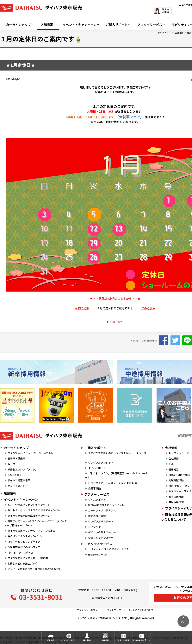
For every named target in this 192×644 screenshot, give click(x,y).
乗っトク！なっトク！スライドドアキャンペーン (35, 510)
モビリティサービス (98, 544)
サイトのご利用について (141, 610)
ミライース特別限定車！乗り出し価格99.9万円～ (35, 569)
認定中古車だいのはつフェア (24, 547)
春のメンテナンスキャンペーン (25, 536)
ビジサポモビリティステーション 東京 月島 (113, 483)
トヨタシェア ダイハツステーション (109, 549)
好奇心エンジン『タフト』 (23, 469)
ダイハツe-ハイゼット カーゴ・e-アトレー (32, 453)
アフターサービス (150, 25)
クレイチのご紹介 (18, 486)
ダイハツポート (97, 468)
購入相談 (87, 640)
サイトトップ (164, 32)
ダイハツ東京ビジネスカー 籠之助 (28, 558)
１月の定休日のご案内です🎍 (115, 308)
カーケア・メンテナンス (102, 510)
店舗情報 (47, 25)
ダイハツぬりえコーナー (102, 532)
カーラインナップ (18, 25)
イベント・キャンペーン (80, 25)
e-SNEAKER (14, 475)
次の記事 (147, 308)
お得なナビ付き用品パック (24, 564)
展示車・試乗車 (16, 458)
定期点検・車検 (97, 516)
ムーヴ (11, 464)
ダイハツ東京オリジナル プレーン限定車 (31, 531)
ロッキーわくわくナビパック (24, 541)
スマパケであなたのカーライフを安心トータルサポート (117, 455)
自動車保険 (94, 488)
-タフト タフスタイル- (21, 553)
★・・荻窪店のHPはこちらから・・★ (115, 298)
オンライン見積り (69, 640)
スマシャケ (94, 527)
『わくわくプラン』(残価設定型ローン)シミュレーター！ (116, 475)
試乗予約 (51, 640)
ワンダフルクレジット (101, 462)
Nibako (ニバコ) (97, 554)
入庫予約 (105, 640)
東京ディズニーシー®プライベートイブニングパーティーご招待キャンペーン (36, 523)
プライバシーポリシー (88, 610)
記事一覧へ (117, 322)
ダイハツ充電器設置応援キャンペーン (29, 516)
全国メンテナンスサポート (103, 538)
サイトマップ (114, 610)
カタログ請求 (123, 640)
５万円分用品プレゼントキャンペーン (29, 505)
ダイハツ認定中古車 (19, 480)
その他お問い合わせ (142, 640)
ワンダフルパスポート (101, 521)
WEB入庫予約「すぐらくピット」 (107, 505)
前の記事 (84, 308)
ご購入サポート (117, 25)
